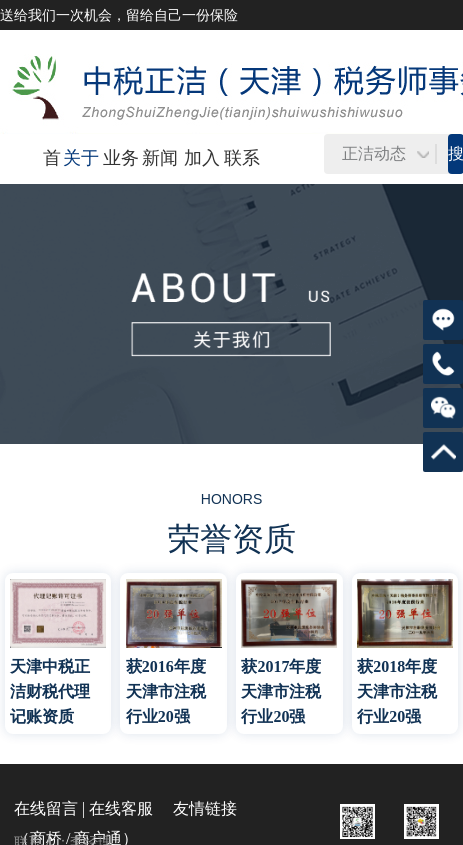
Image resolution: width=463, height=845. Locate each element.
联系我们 (242, 182)
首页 (52, 182)
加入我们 (202, 182)
